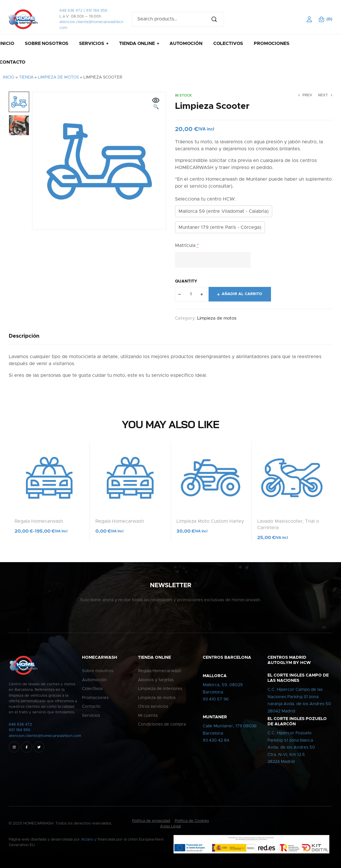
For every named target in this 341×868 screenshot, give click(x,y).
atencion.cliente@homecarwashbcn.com (45, 736)
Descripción (24, 336)
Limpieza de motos (58, 77)
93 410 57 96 (216, 699)
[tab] (24, 336)
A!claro (87, 840)
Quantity (186, 281)
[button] (156, 104)
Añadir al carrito (242, 294)
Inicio (9, 77)
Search (217, 19)
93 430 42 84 (216, 740)
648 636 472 (71, 11)
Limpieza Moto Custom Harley (210, 521)
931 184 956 (97, 11)
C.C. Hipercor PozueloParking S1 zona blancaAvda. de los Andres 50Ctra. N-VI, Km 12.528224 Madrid (291, 747)
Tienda (26, 77)
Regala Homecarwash (39, 521)
